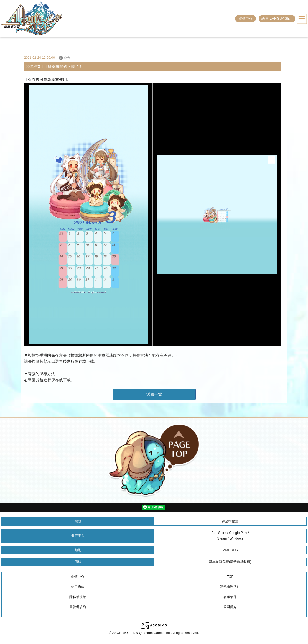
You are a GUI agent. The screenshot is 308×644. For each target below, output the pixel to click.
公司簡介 (230, 607)
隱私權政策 (78, 597)
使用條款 (78, 587)
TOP (230, 577)
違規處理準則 (230, 587)
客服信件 (230, 597)
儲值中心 (246, 19)
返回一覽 (154, 394)
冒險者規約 (78, 607)
